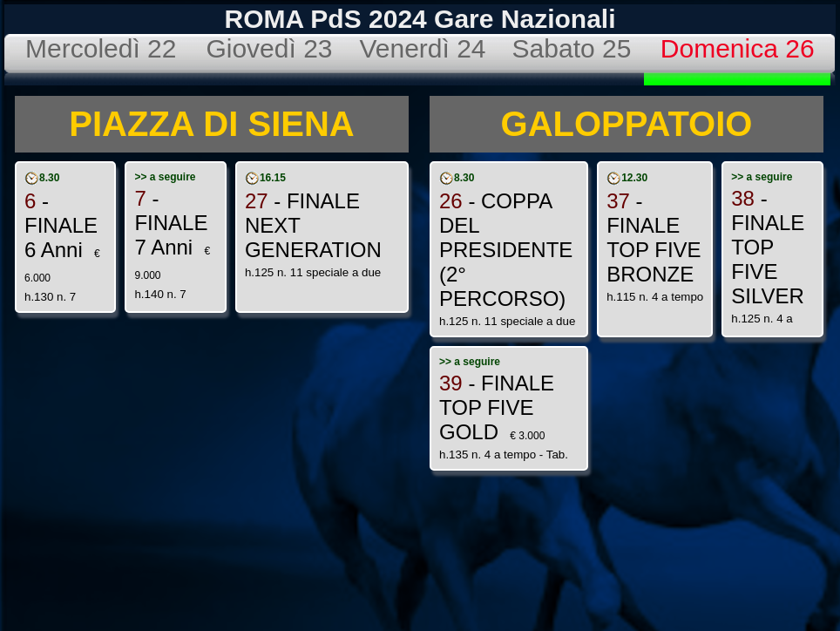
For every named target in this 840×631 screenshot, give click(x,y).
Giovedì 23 (269, 48)
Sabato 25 (572, 48)
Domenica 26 (738, 48)
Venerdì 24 (422, 48)
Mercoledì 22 (101, 48)
